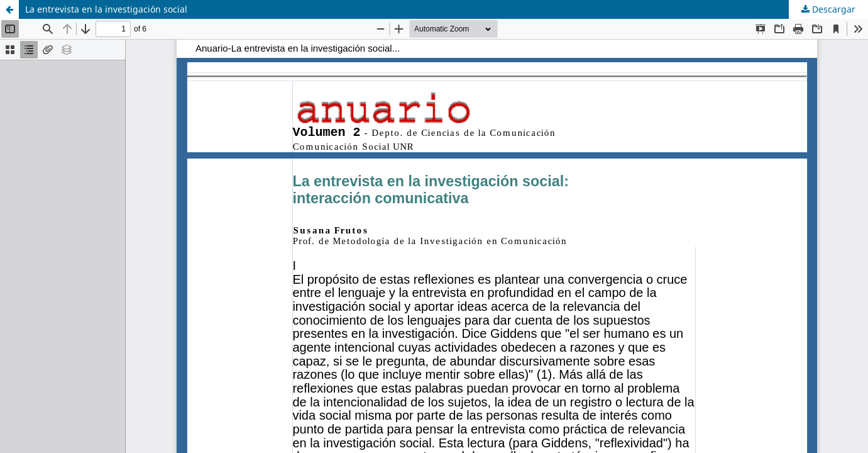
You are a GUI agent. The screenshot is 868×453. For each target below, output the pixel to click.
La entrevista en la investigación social (106, 9)
